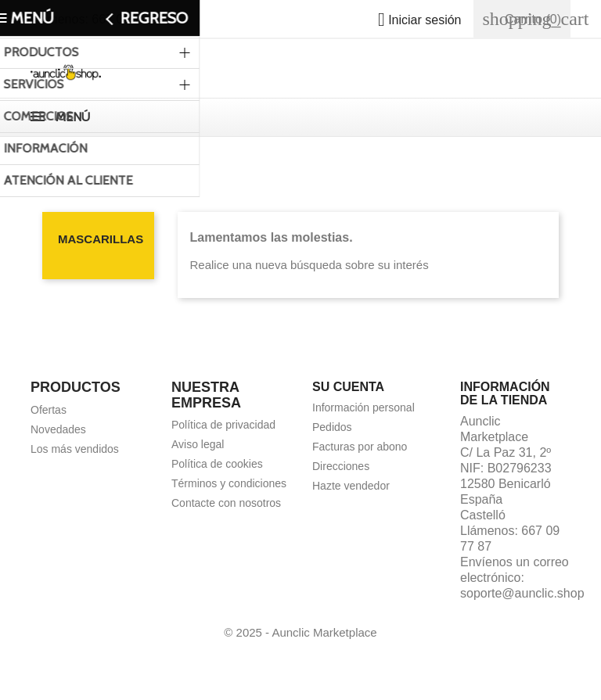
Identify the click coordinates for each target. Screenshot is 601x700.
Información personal (363, 407)
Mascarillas (101, 239)
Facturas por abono (360, 447)
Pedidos (332, 427)
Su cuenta (348, 387)
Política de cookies (217, 464)
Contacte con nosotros (226, 503)
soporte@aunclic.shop (522, 593)
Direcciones (341, 466)
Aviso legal (198, 444)
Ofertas (49, 410)
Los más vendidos (75, 449)
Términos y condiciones (229, 483)
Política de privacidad (223, 425)
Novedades (58, 429)
